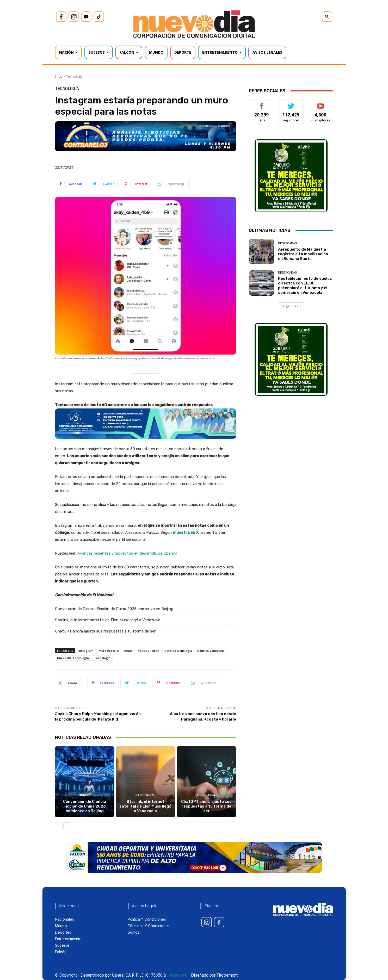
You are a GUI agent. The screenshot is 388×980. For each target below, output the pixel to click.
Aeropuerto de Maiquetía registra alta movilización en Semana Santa (303, 254)
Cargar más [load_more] (291, 306)
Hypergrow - (179, 975)
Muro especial (109, 651)
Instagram (86, 651)
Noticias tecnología (178, 651)
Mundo (84, 795)
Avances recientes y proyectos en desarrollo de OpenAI (127, 553)
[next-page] (67, 826)
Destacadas (287, 243)
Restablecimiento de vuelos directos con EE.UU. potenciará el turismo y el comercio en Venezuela (305, 286)
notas (128, 651)
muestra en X (186, 532)
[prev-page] (58, 826)
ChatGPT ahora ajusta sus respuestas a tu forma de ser (105, 631)
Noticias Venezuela (211, 651)
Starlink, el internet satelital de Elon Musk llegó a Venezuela (108, 620)
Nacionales (145, 795)
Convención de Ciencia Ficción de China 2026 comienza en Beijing (114, 609)
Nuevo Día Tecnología (73, 658)
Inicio (59, 76)
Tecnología (74, 76)
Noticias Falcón (148, 651)
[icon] (61, 17)
